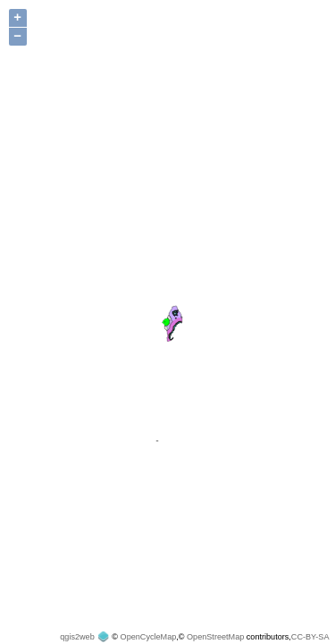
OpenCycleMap (149, 637)
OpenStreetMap (215, 637)
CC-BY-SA (310, 637)
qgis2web (77, 637)
